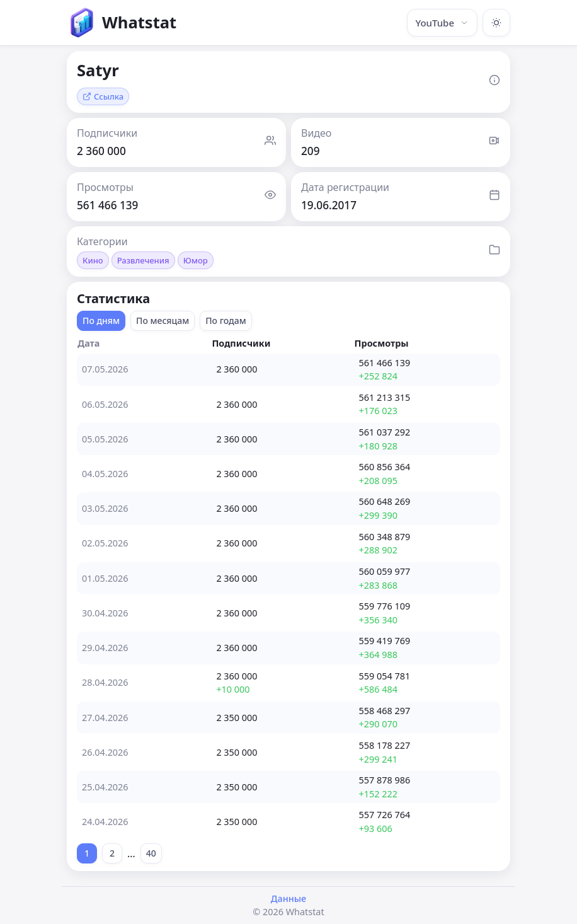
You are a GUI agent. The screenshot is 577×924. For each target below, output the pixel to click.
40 (151, 853)
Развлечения (143, 260)
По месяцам (163, 321)
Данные (288, 898)
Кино (93, 260)
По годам (226, 321)
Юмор (196, 260)
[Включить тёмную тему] (496, 23)
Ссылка (103, 96)
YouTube (442, 23)
